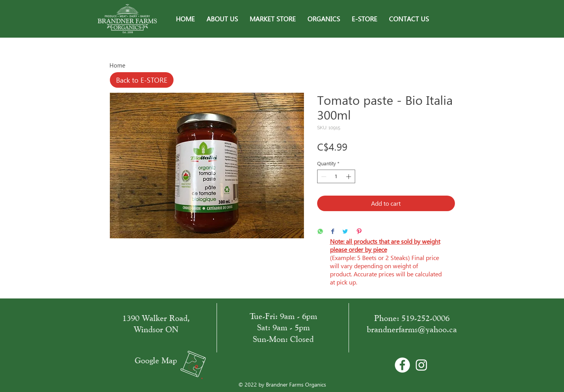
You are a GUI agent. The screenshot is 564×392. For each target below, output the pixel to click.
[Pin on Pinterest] (359, 232)
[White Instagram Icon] (421, 365)
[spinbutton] (336, 177)
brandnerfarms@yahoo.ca (412, 329)
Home (117, 65)
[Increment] (349, 177)
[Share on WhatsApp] (320, 232)
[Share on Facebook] (333, 232)
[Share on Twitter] (345, 232)
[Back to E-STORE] (142, 80)
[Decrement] (323, 177)
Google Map (156, 360)
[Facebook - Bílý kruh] (402, 365)
